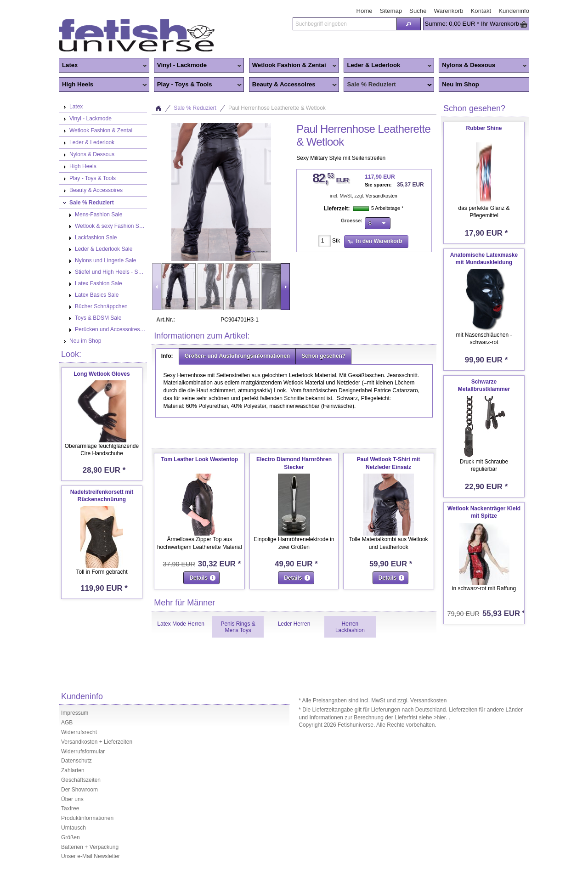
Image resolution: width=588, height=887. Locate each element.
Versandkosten (382, 196)
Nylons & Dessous (483, 66)
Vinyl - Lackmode (198, 66)
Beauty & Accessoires (293, 85)
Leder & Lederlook (388, 66)
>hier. (441, 718)
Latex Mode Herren (181, 624)
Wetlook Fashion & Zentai (293, 66)
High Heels (103, 85)
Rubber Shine (484, 128)
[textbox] (345, 24)
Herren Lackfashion (350, 627)
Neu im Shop (461, 84)
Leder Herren (294, 624)
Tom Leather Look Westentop (200, 459)
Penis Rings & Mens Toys (238, 627)
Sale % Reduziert (388, 85)
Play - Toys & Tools (198, 85)
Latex (103, 66)
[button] (408, 24)
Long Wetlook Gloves (102, 374)
